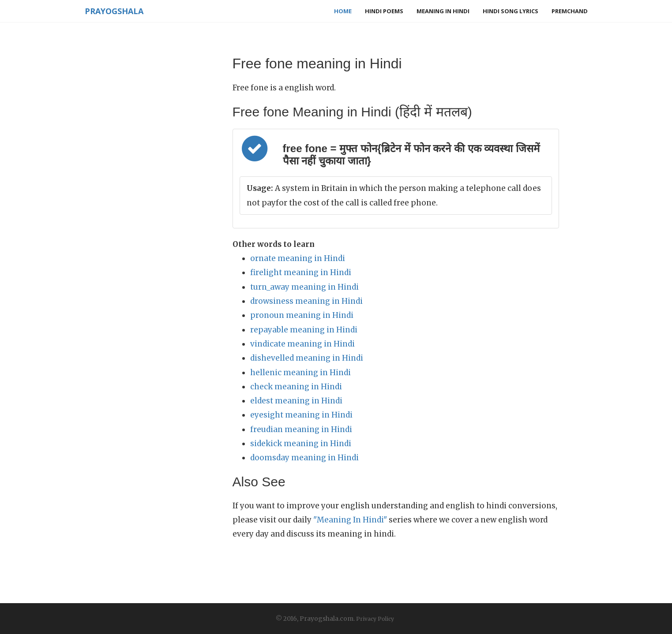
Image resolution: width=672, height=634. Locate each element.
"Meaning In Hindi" (350, 520)
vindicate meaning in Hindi (302, 344)
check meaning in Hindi (296, 387)
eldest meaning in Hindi (296, 401)
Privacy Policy (375, 619)
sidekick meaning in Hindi (301, 444)
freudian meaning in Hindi (301, 429)
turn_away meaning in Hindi (304, 287)
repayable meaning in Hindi (304, 330)
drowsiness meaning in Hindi (306, 301)
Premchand (570, 11)
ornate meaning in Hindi (298, 258)
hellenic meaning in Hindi (300, 373)
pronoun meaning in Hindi (302, 315)
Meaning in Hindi (443, 11)
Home (343, 11)
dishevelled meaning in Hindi (307, 358)
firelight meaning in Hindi (301, 272)
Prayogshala (114, 11)
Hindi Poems (384, 11)
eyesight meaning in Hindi (301, 415)
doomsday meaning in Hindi (304, 458)
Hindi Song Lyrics (511, 11)
